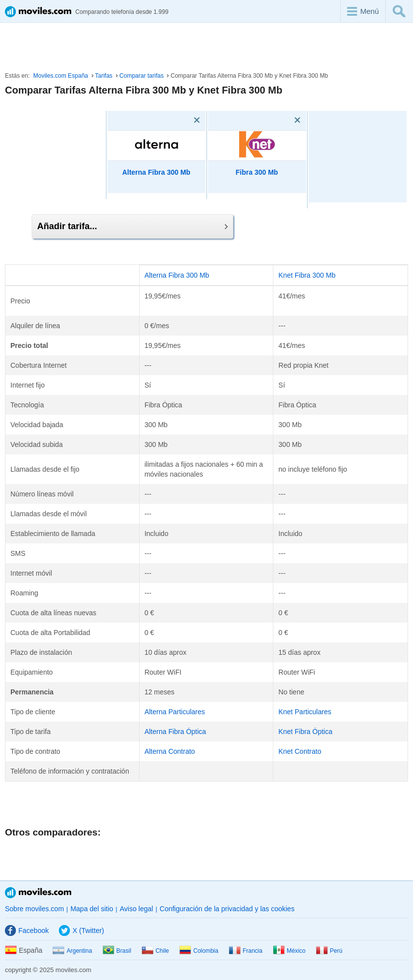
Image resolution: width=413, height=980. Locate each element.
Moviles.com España (61, 76)
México (289, 951)
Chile (155, 951)
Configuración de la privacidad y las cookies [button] (227, 909)
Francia (246, 951)
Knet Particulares (305, 712)
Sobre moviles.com (34, 909)
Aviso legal (136, 909)
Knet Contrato (300, 751)
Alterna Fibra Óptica (176, 732)
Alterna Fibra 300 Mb (156, 172)
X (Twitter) (81, 931)
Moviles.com (38, 893)
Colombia (199, 951)
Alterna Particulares (175, 712)
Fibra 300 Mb (257, 172)
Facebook (27, 931)
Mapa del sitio (92, 909)
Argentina (72, 951)
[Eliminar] (183, 120)
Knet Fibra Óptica (305, 732)
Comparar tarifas (141, 76)
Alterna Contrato (170, 751)
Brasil (117, 951)
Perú (329, 951)
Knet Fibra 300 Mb (307, 275)
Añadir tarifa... (132, 226)
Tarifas (104, 76)
